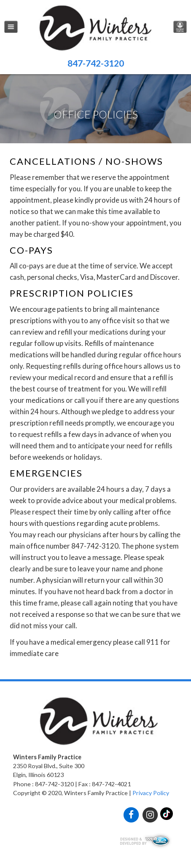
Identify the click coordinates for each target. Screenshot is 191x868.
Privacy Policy (151, 793)
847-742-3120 (96, 63)
